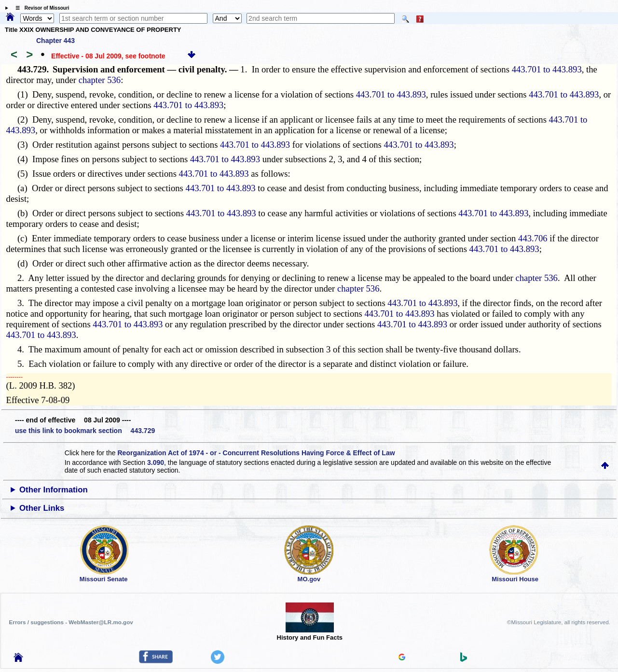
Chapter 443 (55, 41)
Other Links (42, 508)
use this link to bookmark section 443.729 (85, 431)
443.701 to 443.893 (547, 69)
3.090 (156, 462)
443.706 (533, 238)
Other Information (54, 490)
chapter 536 (100, 80)
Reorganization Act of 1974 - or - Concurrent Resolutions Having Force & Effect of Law (256, 453)
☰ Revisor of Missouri (40, 8)
